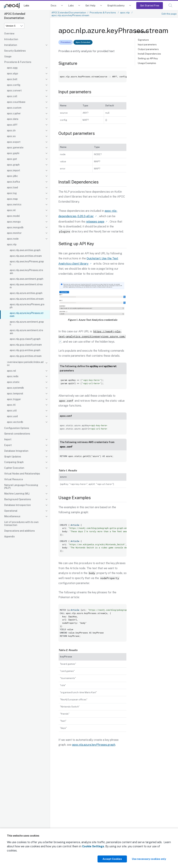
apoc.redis (13, 376)
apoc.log (12, 193)
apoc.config (14, 85)
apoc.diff (12, 125)
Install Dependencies (149, 54)
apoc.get (12, 159)
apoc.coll (12, 96)
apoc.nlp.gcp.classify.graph (25, 339)
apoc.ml (11, 210)
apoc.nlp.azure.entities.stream (27, 299)
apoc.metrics (14, 204)
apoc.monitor (14, 233)
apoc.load (12, 187)
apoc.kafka (13, 182)
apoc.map (12, 199)
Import (8, 439)
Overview (9, 34)
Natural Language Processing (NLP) (21, 487)
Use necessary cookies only (149, 859)
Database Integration (16, 451)
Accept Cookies (112, 859)
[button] (170, 5)
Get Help (90, 5)
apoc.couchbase (16, 102)
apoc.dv (11, 130)
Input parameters (147, 44)
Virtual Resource (14, 479)
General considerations (17, 434)
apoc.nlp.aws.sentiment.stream (26, 286)
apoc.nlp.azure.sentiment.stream (26, 332)
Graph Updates (13, 457)
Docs (53, 5)
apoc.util (12, 411)
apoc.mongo (14, 222)
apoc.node (13, 239)
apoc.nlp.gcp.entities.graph (25, 350)
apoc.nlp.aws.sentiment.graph (27, 279)
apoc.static (13, 382)
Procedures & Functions (18, 62)
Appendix (9, 537)
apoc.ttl (11, 405)
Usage (8, 56)
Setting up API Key (148, 58)
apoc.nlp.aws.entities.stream (26, 256)
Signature (143, 40)
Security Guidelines (15, 51)
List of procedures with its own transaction (21, 524)
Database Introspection (17, 505)
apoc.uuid (12, 416)
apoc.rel (11, 371)
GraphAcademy (116, 5)
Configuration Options (17, 428)
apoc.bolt (12, 79)
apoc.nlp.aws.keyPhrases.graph (27, 263)
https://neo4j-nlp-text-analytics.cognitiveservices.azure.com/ (92, 333)
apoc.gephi (13, 153)
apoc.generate (15, 148)
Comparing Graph (14, 462)
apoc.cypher (14, 113)
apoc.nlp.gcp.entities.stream (26, 356)
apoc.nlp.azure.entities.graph (26, 293)
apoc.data (13, 119)
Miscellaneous (12, 516)
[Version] (14, 26)
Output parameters (148, 49)
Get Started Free (150, 5)
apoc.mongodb (15, 227)
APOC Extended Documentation (69, 13)
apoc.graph (13, 165)
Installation (11, 45)
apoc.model (13, 216)
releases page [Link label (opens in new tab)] (95, 221)
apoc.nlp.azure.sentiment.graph (27, 323)
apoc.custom (14, 108)
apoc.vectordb (15, 422)
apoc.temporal (15, 394)
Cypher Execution (14, 468)
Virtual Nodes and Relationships (22, 474)
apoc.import (14, 170)
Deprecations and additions (19, 531)
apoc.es (11, 136)
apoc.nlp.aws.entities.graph (25, 250)
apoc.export (14, 142)
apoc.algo (13, 73)
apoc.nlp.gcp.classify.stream (26, 345)
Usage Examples (147, 63)
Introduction (11, 39)
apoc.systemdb (15, 388)
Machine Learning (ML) (17, 494)
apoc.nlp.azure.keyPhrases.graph (27, 306)
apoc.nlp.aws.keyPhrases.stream (26, 272)
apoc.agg (12, 68)
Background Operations (18, 499)
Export (8, 445)
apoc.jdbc (12, 176)
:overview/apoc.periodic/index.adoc (25, 364)
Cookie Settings (93, 846)
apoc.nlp (12, 244)
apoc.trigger (14, 399)
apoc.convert (14, 91)
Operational (11, 511)
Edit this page (169, 14)
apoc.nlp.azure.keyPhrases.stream (27, 315)
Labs (26, 5)
